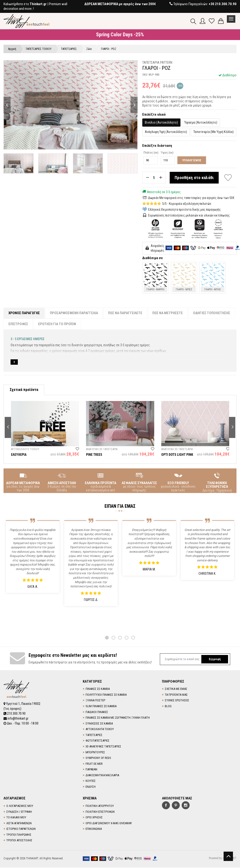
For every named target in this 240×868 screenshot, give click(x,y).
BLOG (168, 706)
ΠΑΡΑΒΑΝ (91, 770)
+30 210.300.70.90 (223, 4)
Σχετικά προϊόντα (24, 390)
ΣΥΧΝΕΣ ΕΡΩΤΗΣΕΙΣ (177, 701)
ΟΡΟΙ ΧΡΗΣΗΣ (94, 818)
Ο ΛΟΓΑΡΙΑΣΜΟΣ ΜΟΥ (20, 806)
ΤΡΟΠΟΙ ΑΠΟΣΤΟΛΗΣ (19, 841)
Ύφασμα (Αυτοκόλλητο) (201, 122)
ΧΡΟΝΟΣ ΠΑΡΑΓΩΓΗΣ (24, 313)
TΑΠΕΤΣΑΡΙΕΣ (94, 735)
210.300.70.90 (15, 714)
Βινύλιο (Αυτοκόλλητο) (161, 122)
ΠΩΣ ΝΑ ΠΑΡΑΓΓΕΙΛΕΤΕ (126, 313)
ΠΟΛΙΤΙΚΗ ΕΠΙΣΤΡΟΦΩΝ (100, 812)
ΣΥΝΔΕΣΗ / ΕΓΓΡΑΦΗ (19, 812)
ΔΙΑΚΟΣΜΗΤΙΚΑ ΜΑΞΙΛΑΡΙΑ (102, 775)
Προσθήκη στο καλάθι (195, 178)
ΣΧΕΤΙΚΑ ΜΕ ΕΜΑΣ (176, 689)
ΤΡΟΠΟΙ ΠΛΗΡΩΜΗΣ (19, 835)
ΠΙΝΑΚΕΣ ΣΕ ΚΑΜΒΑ (98, 689)
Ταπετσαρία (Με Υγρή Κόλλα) (214, 132)
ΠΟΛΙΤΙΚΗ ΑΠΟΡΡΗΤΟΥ (100, 806)
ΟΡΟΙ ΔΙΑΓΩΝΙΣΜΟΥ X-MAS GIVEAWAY (109, 823)
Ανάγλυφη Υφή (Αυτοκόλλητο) (166, 132)
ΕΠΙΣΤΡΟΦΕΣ (18, 324)
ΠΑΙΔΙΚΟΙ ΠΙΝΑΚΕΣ (97, 712)
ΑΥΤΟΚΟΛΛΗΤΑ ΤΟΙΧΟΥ (100, 730)
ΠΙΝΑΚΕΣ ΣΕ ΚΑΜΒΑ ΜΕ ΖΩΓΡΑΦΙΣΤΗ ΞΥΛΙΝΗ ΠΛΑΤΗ (118, 718)
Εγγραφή (214, 659)
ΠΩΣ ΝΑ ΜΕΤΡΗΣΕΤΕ (168, 313)
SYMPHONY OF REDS (98, 758)
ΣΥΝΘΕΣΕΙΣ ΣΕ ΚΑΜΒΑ (99, 724)
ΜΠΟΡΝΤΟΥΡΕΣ (95, 752)
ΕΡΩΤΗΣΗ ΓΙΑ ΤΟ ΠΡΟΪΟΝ (57, 324)
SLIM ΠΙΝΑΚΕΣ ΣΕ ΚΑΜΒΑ (101, 706)
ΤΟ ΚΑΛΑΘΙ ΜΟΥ (16, 818)
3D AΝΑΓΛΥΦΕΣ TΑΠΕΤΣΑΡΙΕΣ (103, 747)
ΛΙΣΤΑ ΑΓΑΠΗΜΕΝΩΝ (19, 823)
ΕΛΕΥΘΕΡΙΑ (19, 455)
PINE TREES (94, 455)
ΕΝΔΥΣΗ (91, 787)
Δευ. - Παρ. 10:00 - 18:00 (21, 723)
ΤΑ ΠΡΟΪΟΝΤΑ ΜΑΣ (176, 695)
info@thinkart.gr (16, 718)
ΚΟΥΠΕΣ (91, 781)
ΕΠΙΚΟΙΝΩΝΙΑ (94, 829)
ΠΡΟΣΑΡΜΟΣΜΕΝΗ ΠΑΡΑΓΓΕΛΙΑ (74, 313)
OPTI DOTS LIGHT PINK (177, 455)
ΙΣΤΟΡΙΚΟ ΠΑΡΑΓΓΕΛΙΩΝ (21, 829)
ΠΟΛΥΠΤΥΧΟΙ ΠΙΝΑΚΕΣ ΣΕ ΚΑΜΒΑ (106, 695)
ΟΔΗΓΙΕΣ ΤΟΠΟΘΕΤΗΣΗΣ (212, 313)
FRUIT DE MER (94, 764)
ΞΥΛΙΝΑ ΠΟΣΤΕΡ (95, 701)
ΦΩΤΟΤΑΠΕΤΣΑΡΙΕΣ (97, 741)
